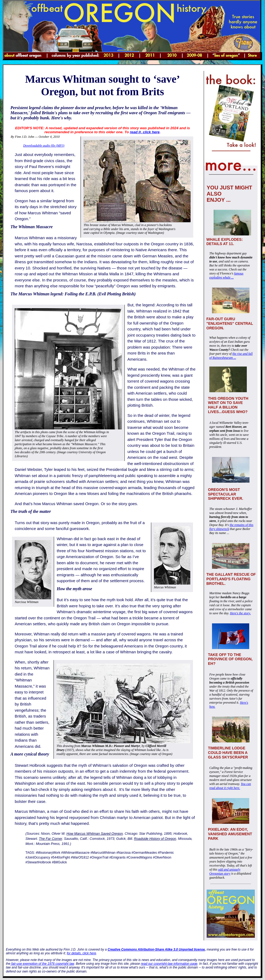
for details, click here (81, 953)
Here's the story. (240, 613)
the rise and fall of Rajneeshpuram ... (231, 356)
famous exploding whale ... (226, 275)
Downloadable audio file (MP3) (44, 146)
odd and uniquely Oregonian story (225, 872)
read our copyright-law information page (169, 964)
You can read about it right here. (230, 786)
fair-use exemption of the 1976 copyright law (42, 964)
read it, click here (145, 132)
